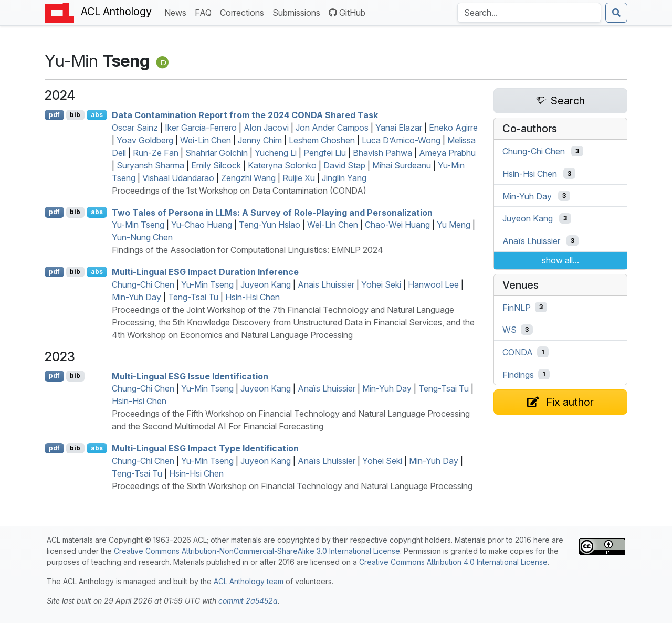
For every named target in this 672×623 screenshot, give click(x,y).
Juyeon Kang (266, 284)
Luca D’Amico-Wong (401, 140)
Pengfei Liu (325, 153)
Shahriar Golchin (217, 153)
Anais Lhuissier (326, 284)
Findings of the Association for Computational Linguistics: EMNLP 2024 (248, 250)
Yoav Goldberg (145, 140)
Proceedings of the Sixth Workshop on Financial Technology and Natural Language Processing (292, 486)
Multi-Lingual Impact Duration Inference (205, 272)
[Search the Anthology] (529, 13)
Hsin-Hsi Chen (253, 297)
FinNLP (517, 307)
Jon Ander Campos (332, 128)
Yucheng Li (276, 153)
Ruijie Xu (299, 178)
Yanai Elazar (399, 128)
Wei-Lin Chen (206, 140)
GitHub (347, 13)
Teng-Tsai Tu (193, 297)
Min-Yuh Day (136, 297)
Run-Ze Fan (156, 153)
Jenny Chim (260, 140)
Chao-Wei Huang (397, 225)
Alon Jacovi (266, 128)
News (177, 12)
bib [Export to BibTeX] (75, 115)
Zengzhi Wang (248, 178)
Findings (518, 374)
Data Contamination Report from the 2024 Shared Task (245, 115)
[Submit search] (616, 13)
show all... (560, 260)
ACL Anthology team (249, 581)
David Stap (344, 165)
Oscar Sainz (135, 128)
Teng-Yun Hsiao (270, 225)
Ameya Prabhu (447, 153)
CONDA (518, 352)
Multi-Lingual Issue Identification (190, 376)
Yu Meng (454, 225)
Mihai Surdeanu (402, 165)
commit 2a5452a (248, 601)
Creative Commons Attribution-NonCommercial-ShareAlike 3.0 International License (257, 551)
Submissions (298, 12)
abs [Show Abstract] (97, 115)
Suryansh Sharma (150, 165)
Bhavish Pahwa (382, 153)
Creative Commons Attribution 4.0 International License (453, 562)
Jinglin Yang (344, 178)
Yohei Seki (381, 284)
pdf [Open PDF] (54, 115)
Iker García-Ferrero (201, 128)
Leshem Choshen (322, 140)
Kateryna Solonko (282, 165)
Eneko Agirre (453, 128)
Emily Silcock (216, 165)
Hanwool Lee (433, 284)
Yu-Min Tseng (138, 225)
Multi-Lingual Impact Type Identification (205, 448)
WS (510, 330)
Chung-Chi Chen (143, 284)
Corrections (244, 12)
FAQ (205, 12)
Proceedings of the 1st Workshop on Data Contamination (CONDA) (239, 191)
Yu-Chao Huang (202, 225)
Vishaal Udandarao (178, 178)
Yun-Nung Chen (142, 237)
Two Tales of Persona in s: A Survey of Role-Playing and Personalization (272, 212)
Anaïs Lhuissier (327, 388)
